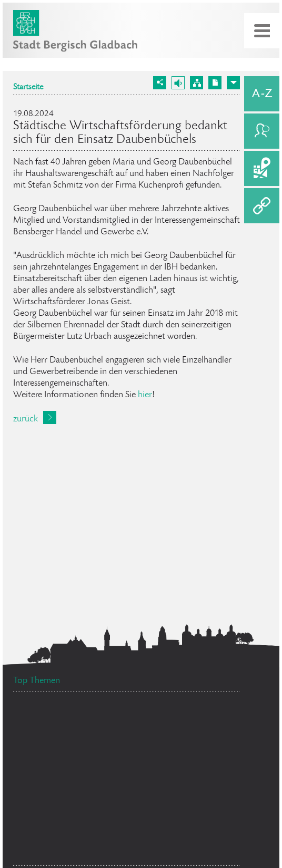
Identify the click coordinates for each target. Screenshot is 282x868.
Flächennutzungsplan (148, 748)
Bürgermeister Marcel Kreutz (77, 813)
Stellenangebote (62, 721)
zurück (26, 419)
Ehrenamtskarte (49, 771)
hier (145, 395)
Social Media (54, 754)
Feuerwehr (201, 780)
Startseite (28, 88)
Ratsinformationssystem (162, 728)
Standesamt (183, 820)
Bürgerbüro (129, 788)
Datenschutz (52, 853)
